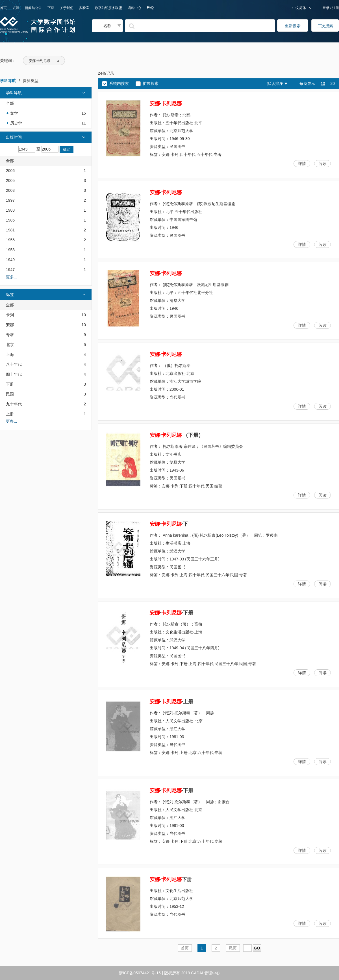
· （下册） (177, 435)
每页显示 (307, 83)
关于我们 (67, 8)
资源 (16, 8)
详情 (302, 164)
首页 (3, 8)
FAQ (150, 8)
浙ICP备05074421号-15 (140, 973)
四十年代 (14, 374)
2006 (10, 171)
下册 (10, 384)
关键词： (8, 61)
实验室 (84, 8)
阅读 (323, 164)
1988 (10, 210)
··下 (169, 524)
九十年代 (14, 404)
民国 (10, 394)
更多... (12, 277)
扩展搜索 (151, 83)
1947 (10, 270)
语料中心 (134, 8)
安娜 (10, 325)
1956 (10, 240)
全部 (10, 103)
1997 (10, 200)
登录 (326, 8)
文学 (14, 113)
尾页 (233, 948)
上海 (10, 354)
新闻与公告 (33, 8)
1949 (10, 260)
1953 (10, 250)
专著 (10, 335)
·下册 (171, 879)
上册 (10, 414)
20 (333, 83)
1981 (10, 230)
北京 (10, 345)
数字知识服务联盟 (108, 8)
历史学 (16, 123)
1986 (10, 220)
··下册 (171, 613)
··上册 (171, 702)
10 (323, 83)
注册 (335, 8)
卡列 (10, 315)
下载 (51, 8)
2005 (10, 180)
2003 (10, 190)
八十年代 (14, 364)
